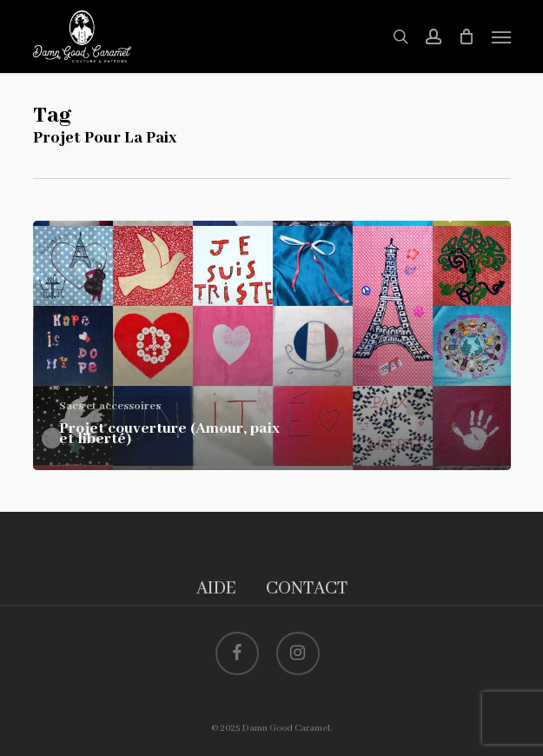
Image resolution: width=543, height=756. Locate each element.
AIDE (216, 589)
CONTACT (307, 589)
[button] (501, 36)
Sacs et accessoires (110, 406)
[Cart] (467, 36)
